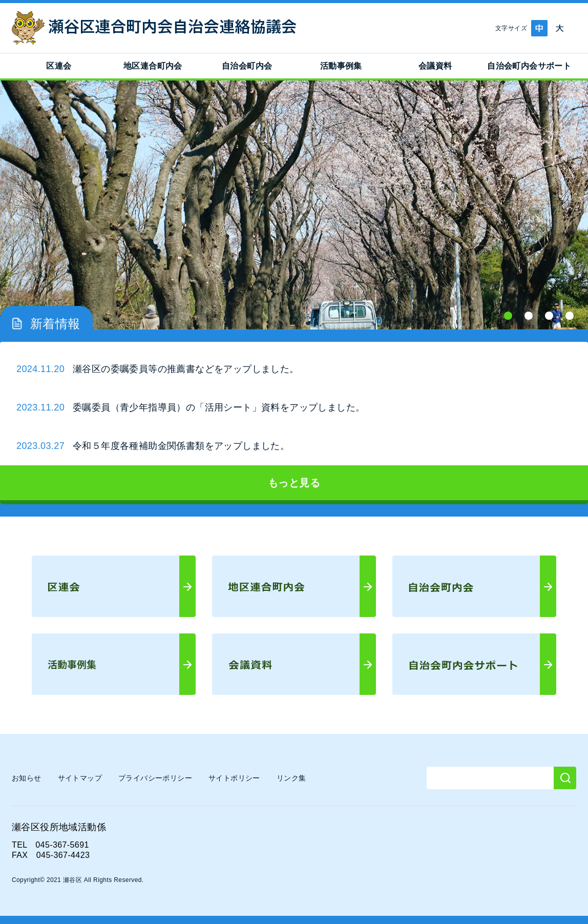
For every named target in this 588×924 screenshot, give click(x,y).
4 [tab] (570, 316)
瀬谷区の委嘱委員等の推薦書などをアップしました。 (186, 369)
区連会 (59, 66)
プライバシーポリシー (155, 778)
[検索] (565, 778)
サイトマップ (80, 778)
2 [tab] (529, 316)
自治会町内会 (247, 66)
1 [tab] (508, 316)
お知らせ (27, 778)
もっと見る (294, 483)
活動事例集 (341, 66)
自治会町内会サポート (529, 66)
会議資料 (435, 66)
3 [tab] (549, 316)
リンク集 (291, 778)
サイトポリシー (234, 778)
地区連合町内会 (153, 66)
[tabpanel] (294, 205)
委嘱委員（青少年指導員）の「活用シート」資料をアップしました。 (219, 407)
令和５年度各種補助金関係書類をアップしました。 (181, 446)
